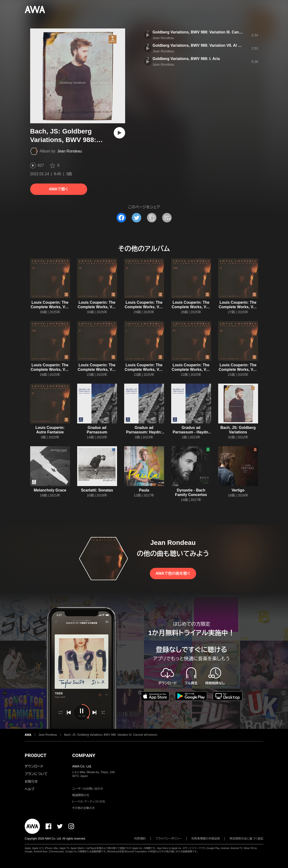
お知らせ (31, 781)
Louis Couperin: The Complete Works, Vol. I (144, 370)
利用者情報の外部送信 (206, 839)
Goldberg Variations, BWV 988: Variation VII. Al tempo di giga (208, 45)
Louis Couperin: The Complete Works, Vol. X (144, 307)
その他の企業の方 (83, 808)
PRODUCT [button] (35, 755)
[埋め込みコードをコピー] (167, 218)
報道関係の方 (81, 795)
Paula (144, 490)
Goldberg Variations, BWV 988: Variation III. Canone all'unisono (210, 32)
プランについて (36, 774)
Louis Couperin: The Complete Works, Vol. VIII (191, 307)
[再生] (119, 133)
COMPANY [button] (84, 755)
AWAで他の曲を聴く (173, 573)
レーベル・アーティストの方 (89, 802)
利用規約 (140, 839)
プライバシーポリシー (169, 839)
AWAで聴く (58, 189)
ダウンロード (34, 766)
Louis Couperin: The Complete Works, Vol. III (238, 370)
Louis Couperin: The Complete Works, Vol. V (97, 370)
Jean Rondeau (70, 151)
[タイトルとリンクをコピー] (152, 218)
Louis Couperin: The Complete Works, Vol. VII (50, 370)
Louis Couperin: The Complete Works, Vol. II (238, 307)
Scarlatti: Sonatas (97, 490)
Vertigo (238, 490)
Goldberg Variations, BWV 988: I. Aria (186, 59)
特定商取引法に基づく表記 (246, 839)
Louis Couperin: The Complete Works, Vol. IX (97, 307)
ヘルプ (30, 789)
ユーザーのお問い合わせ (88, 789)
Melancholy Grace (50, 490)
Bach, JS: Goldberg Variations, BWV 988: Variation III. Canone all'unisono (111, 735)
